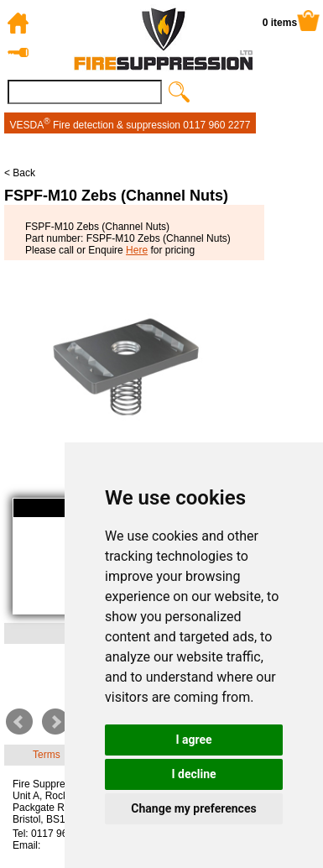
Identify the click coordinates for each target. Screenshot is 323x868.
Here (137, 250)
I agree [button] (193, 740)
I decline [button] (193, 774)
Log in (20, 52)
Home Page (20, 23)
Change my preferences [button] (193, 808)
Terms (47, 755)
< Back (20, 173)
